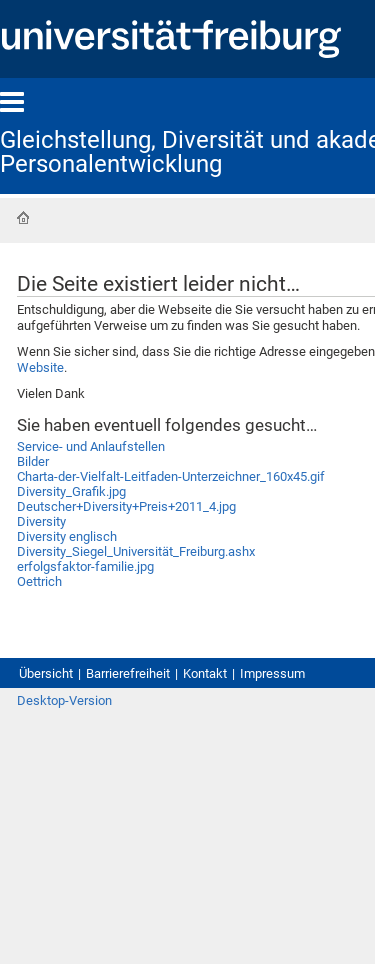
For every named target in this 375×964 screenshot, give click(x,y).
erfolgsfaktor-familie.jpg (85, 566)
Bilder (33, 461)
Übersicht (46, 673)
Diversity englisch (67, 536)
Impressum (272, 673)
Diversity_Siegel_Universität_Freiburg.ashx (136, 551)
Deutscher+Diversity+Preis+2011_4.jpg (126, 506)
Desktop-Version (64, 700)
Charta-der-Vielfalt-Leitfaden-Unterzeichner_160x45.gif (171, 476)
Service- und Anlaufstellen (91, 446)
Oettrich (39, 581)
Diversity (41, 521)
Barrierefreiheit (128, 673)
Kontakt (205, 673)
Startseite (23, 218)
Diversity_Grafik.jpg (71, 491)
